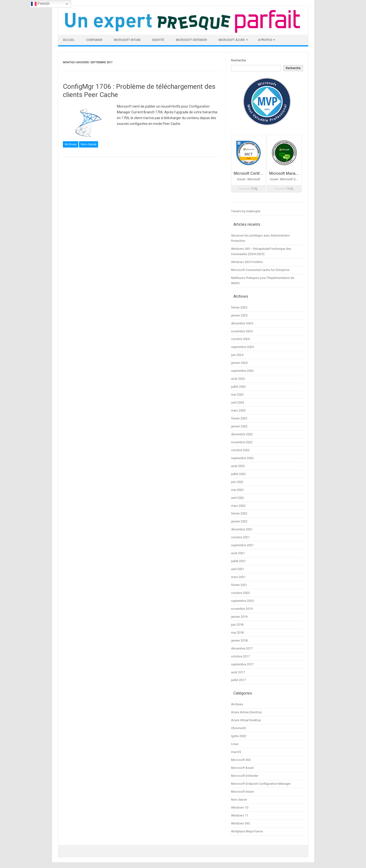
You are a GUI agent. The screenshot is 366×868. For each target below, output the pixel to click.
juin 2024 (237, 355)
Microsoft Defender (191, 40)
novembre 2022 (242, 442)
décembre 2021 (242, 529)
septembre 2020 (242, 601)
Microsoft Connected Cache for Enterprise (260, 270)
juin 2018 (237, 625)
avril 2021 (238, 569)
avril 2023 (238, 402)
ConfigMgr (94, 40)
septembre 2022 (242, 458)
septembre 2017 (242, 664)
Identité (158, 40)
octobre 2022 (240, 450)
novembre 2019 (242, 609)
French (40, 4)
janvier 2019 (239, 617)
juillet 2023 (238, 387)
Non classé (89, 144)
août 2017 (238, 672)
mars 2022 (238, 506)
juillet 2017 (238, 680)
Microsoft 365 (241, 760)
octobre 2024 (240, 339)
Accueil (69, 40)
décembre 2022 (242, 434)
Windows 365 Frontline (247, 262)
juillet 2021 (238, 561)
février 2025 (239, 307)
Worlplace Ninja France (247, 831)
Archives (71, 144)
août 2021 (238, 553)
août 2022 (238, 466)
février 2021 (239, 585)
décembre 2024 (242, 323)
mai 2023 (237, 395)
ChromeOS (238, 728)
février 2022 (239, 513)
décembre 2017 (242, 648)
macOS (236, 752)
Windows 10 (240, 807)
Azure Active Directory (246, 712)
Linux (235, 744)
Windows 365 (240, 823)
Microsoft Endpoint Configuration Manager (261, 784)
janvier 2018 (239, 640)
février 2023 (239, 418)
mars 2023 (238, 410)
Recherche (238, 60)
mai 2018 (237, 633)
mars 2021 (238, 577)
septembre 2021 (242, 545)
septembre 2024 (242, 347)
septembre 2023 (242, 371)
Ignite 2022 (239, 736)
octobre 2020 (240, 593)
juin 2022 (237, 482)
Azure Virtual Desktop (246, 720)
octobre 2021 (240, 537)
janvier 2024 (239, 363)
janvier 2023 (239, 426)
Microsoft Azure (232, 40)
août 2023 (238, 379)
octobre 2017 (240, 656)
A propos (265, 40)
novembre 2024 (242, 331)
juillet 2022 (238, 474)
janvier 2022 (239, 521)
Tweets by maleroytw (246, 211)
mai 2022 (237, 490)
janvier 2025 (239, 315)
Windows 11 (240, 815)
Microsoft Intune (127, 40)
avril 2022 (238, 498)
